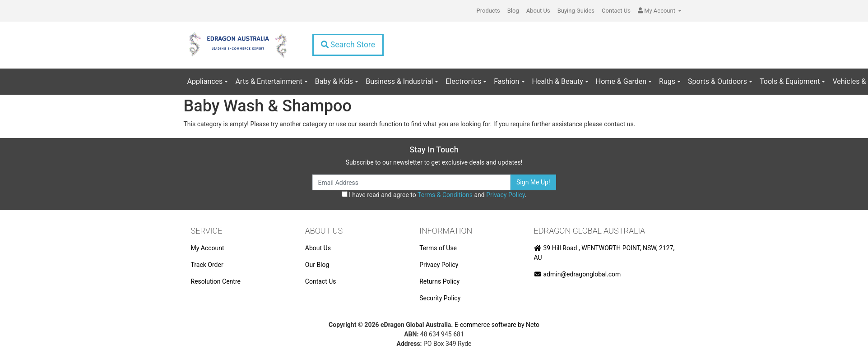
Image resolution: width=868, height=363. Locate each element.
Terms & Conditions (445, 195)
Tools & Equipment (790, 81)
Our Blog (317, 265)
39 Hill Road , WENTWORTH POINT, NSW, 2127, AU (604, 253)
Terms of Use (438, 248)
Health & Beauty (558, 81)
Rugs (667, 81)
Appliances (205, 81)
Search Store (348, 45)
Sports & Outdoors (717, 81)
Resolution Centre (216, 281)
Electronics (463, 81)
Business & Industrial (399, 81)
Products (488, 11)
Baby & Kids (334, 81)
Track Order (207, 265)
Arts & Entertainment (269, 81)
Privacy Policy (505, 195)
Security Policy (440, 298)
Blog (513, 11)
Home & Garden (621, 81)
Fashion (506, 81)
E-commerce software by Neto (497, 325)
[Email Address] (412, 182)
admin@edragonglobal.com (578, 274)
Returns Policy (439, 281)
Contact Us (616, 11)
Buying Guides (576, 11)
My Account (208, 248)
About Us (538, 11)
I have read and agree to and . (434, 195)
